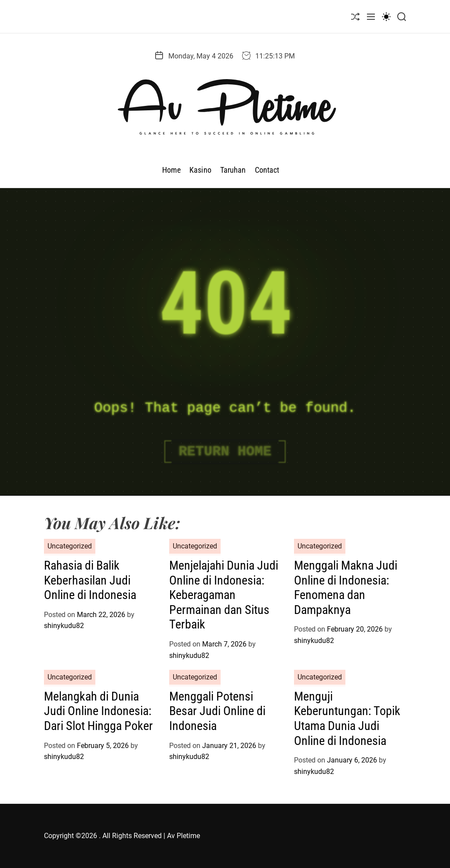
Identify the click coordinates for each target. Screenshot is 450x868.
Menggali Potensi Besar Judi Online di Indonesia (217, 711)
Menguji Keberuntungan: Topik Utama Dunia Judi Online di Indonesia (347, 719)
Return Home (225, 452)
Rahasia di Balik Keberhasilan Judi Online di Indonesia (90, 580)
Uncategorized (70, 546)
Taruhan (233, 170)
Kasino (200, 170)
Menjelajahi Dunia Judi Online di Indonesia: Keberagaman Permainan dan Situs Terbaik (224, 595)
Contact (267, 170)
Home (171, 170)
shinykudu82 (64, 626)
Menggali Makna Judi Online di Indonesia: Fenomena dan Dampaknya (346, 588)
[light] (386, 16)
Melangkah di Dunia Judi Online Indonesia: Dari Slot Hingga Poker (98, 711)
